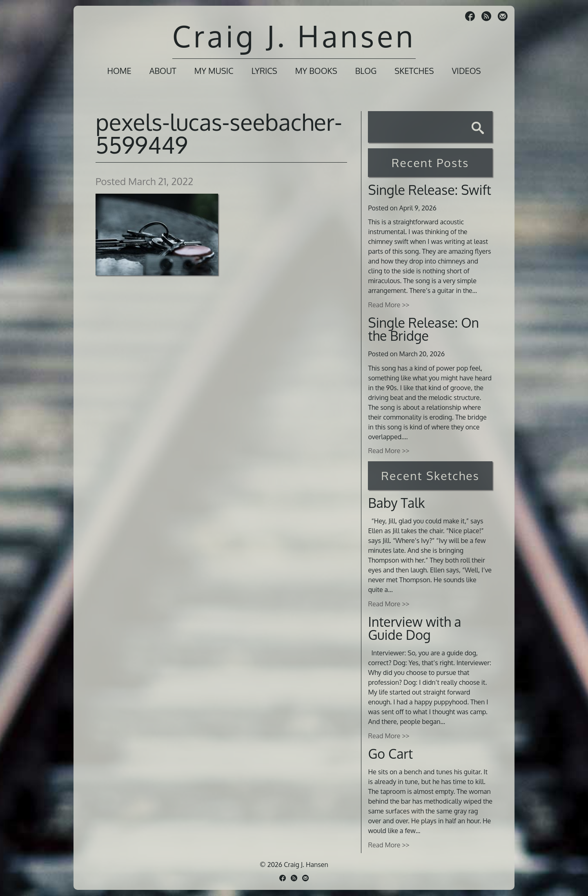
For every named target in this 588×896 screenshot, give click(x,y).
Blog (366, 71)
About (163, 71)
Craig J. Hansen (294, 36)
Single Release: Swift (430, 190)
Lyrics (264, 71)
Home (119, 71)
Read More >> (389, 305)
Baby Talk (396, 503)
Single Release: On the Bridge (423, 329)
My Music (214, 71)
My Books (316, 71)
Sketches (414, 71)
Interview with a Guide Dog (414, 628)
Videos (466, 71)
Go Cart (390, 754)
